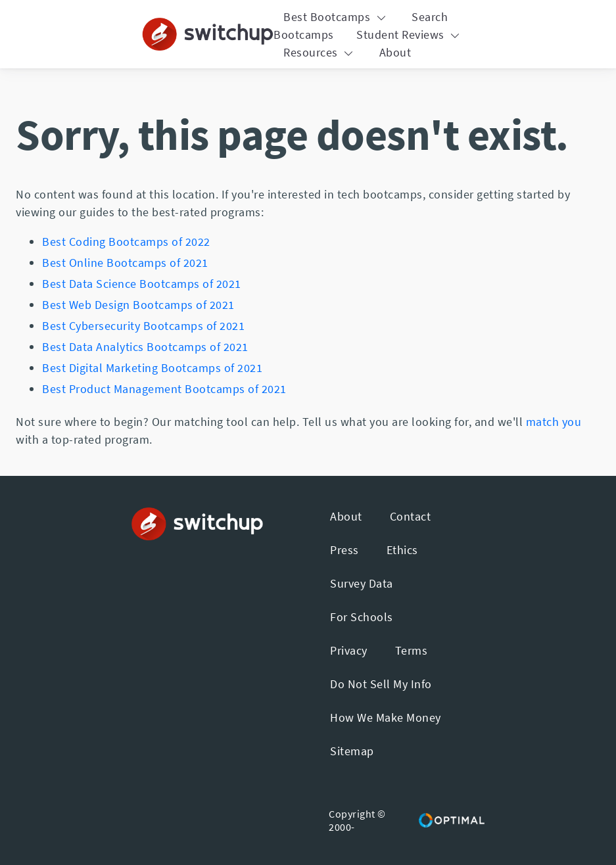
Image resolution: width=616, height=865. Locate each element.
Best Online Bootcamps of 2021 (125, 263)
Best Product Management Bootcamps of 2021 (164, 389)
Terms (412, 650)
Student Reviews (410, 35)
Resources (320, 52)
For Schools (362, 617)
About (395, 52)
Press (344, 550)
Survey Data (362, 583)
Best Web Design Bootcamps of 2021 (138, 305)
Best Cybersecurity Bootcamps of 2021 (143, 326)
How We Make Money (386, 717)
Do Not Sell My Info (381, 684)
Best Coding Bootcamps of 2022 (126, 242)
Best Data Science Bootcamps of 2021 (142, 284)
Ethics (402, 550)
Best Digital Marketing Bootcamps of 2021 (152, 368)
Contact (411, 516)
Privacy (349, 650)
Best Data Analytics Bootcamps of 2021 (145, 347)
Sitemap (352, 751)
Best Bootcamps (336, 17)
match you (554, 422)
